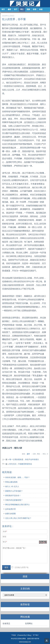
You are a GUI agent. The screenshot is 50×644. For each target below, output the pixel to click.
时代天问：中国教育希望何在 (21, 464)
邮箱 (4, 537)
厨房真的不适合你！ (13, 496)
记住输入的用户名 (22, 567)
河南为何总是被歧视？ (14, 500)
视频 (28, 9)
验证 (4, 542)
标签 (41, 9)
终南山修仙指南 (11, 482)
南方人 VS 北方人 (12, 486)
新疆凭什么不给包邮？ (14, 491)
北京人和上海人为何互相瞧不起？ (18, 518)
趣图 (9, 9)
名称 (4, 531)
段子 (16, 9)
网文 (22, 9)
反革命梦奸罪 (10, 509)
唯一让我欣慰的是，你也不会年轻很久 (24, 459)
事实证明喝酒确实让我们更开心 (17, 505)
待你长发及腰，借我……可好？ (18, 477)
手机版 (14, 635)
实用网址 (29, 623)
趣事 (28, 454)
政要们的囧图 (10, 514)
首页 (3, 9)
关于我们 (36, 635)
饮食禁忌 (6, 623)
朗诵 (35, 9)
